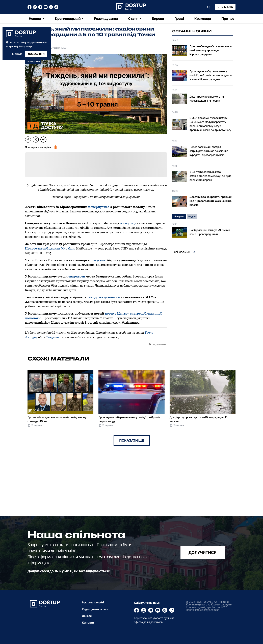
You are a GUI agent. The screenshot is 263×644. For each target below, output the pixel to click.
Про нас (228, 19)
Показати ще (132, 440)
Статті (133, 19)
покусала (98, 260)
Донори (87, 616)
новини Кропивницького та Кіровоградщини (209, 603)
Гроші (179, 19)
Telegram (52, 337)
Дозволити (36, 54)
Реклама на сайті (93, 602)
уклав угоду (128, 223)
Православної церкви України (50, 248)
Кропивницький (68, 19)
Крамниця (203, 19)
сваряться (77, 276)
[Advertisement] (203, 287)
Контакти (88, 623)
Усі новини (182, 252)
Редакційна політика (95, 609)
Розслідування (106, 19)
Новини (35, 19)
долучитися (203, 553)
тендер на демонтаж (104, 297)
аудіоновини (160, 344)
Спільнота (225, 7)
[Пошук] (209, 7)
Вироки (158, 19)
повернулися (99, 207)
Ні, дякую (17, 54)
